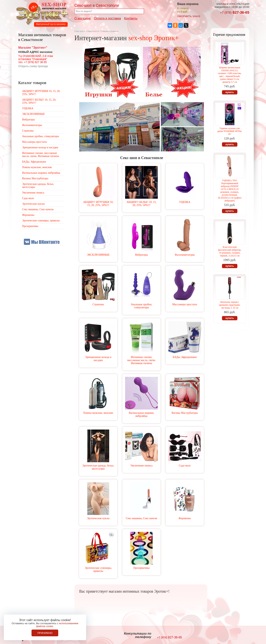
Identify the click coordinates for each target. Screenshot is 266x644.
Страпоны (98, 304)
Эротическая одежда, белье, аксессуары (98, 467)
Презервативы (141, 568)
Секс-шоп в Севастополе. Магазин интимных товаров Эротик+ (41, 13)
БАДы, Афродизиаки (185, 357)
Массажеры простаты (185, 304)
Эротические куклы (98, 518)
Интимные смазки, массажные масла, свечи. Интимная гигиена (141, 360)
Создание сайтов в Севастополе (234, 636)
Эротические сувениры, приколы (98, 569)
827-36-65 (235, 12)
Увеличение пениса (142, 466)
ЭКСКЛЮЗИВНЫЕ (98, 255)
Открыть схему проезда (33, 66)
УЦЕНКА (185, 202)
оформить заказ (189, 16)
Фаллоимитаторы (185, 255)
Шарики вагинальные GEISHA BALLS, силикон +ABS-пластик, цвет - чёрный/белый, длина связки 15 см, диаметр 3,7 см (230, 75)
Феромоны (185, 518)
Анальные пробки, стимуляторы (141, 306)
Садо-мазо (185, 466)
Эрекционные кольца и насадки (98, 359)
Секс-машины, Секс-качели (141, 518)
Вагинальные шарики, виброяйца (141, 414)
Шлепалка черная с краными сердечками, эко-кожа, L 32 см (230, 305)
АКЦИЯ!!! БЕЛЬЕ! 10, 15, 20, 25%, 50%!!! (141, 204)
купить (230, 92)
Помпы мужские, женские (98, 413)
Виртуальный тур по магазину (51, 24)
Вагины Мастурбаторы (185, 413)
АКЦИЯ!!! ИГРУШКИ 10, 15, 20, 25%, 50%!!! (98, 204)
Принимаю (45, 633)
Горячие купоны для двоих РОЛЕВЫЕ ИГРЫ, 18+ (230, 131)
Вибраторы (141, 255)
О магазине (83, 18)
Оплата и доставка (107, 18)
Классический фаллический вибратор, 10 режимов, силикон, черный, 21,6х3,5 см (230, 251)
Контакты (131, 18)
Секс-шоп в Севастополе (87, 31)
